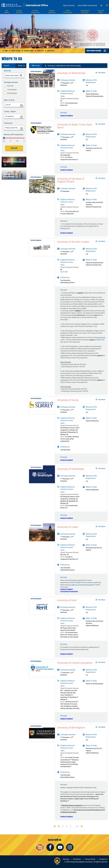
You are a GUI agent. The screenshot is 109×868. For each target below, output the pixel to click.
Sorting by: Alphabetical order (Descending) (63, 66)
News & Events (69, 5)
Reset (20, 66)
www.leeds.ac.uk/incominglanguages (81, 588)
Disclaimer (77, 859)
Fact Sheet (102, 73)
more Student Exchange (94, 51)
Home (6, 51)
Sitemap (66, 859)
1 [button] (34, 43)
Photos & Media (101, 11)
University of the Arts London (73, 245)
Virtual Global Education (85, 11)
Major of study (9, 100)
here (95, 791)
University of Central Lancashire (75, 666)
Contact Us (103, 859)
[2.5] (4, 138)
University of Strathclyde (70, 472)
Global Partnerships (68, 11)
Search (14, 148)
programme (101, 341)
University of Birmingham (71, 731)
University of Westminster (71, 73)
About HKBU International (87, 5)
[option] (54, 31)
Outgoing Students (29, 51)
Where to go (40, 51)
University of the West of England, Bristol (71, 183)
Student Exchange (19, 11)
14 (77, 826)
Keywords (7, 71)
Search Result (51, 51)
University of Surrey (68, 403)
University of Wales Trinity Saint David (75, 129)
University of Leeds (68, 530)
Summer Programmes (35, 11)
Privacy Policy (90, 859)
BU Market (7, 11)
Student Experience (52, 11)
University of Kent (67, 603)
